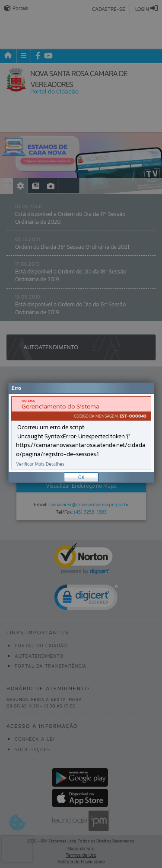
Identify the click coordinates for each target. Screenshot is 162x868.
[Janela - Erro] (81, 433)
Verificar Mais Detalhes (40, 464)
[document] (81, 433)
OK (81, 477)
